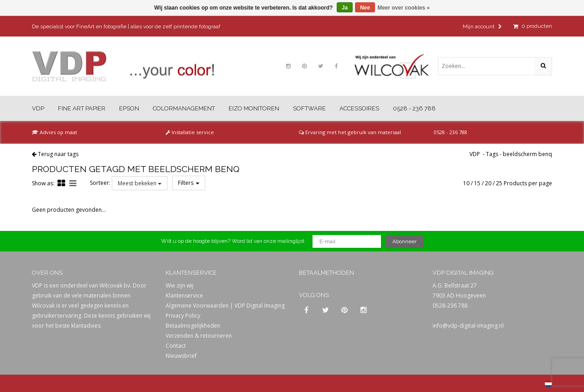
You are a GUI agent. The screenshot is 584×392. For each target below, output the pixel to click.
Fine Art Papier (82, 108)
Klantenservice (184, 295)
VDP (38, 108)
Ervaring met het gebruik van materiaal (350, 132)
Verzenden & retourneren (199, 336)
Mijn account (482, 26)
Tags (492, 154)
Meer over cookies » (404, 8)
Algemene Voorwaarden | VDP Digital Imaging (225, 306)
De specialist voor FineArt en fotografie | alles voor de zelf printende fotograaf (126, 26)
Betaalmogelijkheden (193, 326)
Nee (365, 8)
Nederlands (548, 384)
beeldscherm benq (527, 154)
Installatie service (190, 132)
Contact (176, 346)
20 (488, 183)
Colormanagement (184, 108)
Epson (129, 108)
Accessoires (359, 108)
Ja (345, 8)
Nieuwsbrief (181, 356)
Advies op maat (55, 132)
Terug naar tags (58, 154)
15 (477, 183)
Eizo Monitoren (254, 108)
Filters (189, 183)
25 (499, 183)
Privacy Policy (183, 316)
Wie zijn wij (180, 285)
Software (309, 108)
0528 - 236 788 (414, 108)
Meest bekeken (140, 183)
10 (466, 183)
